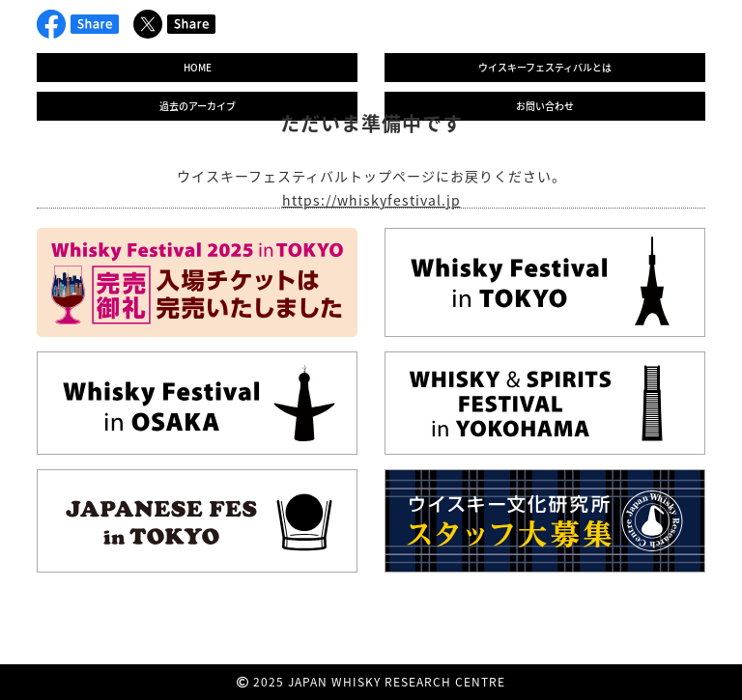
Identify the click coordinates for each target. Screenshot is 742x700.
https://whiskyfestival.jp (371, 200)
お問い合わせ (545, 106)
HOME (198, 67)
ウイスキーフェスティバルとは (545, 67)
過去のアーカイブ (198, 106)
